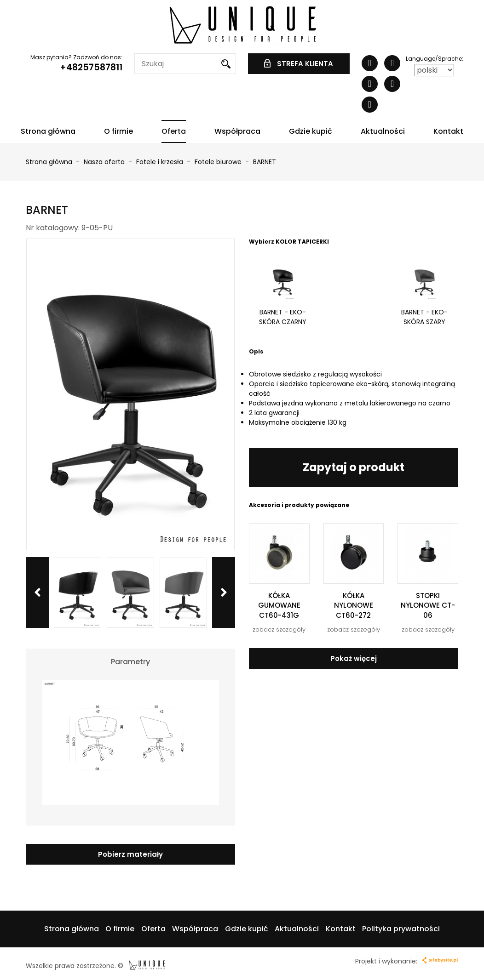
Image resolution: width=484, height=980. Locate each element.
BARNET (265, 162)
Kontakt (448, 131)
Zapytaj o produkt (354, 467)
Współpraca (237, 131)
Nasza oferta (105, 162)
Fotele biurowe (219, 162)
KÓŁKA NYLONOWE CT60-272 (354, 605)
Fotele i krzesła (161, 162)
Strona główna (48, 131)
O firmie (118, 131)
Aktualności (383, 131)
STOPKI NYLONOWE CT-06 (428, 605)
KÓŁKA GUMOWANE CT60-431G (279, 605)
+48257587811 (91, 67)
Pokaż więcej (354, 658)
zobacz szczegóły (279, 630)
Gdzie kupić (311, 131)
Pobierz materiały (130, 854)
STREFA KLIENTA (299, 64)
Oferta (174, 131)
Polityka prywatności (401, 929)
